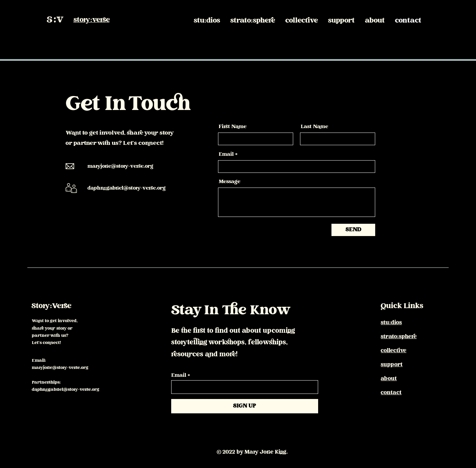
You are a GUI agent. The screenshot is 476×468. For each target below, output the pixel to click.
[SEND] (353, 230)
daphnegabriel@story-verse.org (127, 188)
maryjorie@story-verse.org (120, 167)
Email (226, 155)
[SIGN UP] (245, 406)
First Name (233, 127)
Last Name (314, 127)
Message (229, 182)
